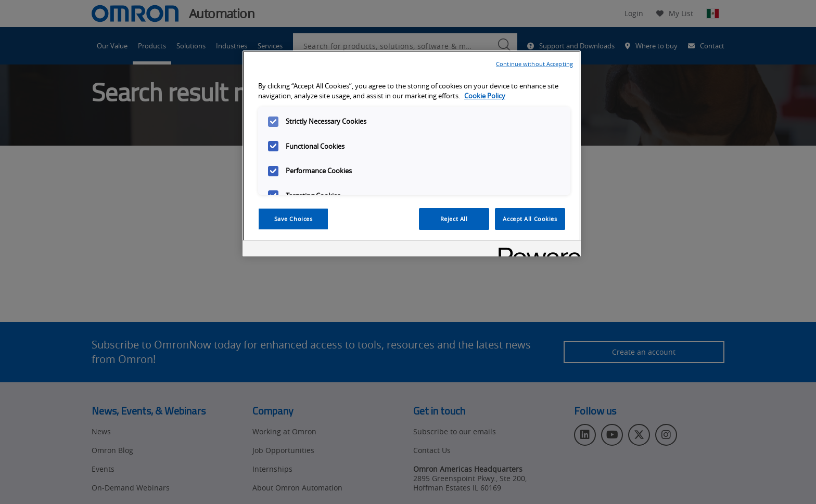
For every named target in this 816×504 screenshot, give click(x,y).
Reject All (454, 219)
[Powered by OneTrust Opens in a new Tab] (536, 250)
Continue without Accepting (534, 64)
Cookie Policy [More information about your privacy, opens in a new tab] (485, 96)
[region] (412, 153)
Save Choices (294, 219)
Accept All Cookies (530, 219)
